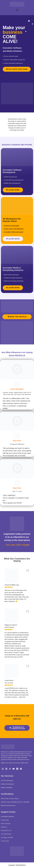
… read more (21, 697)
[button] (17, 10)
